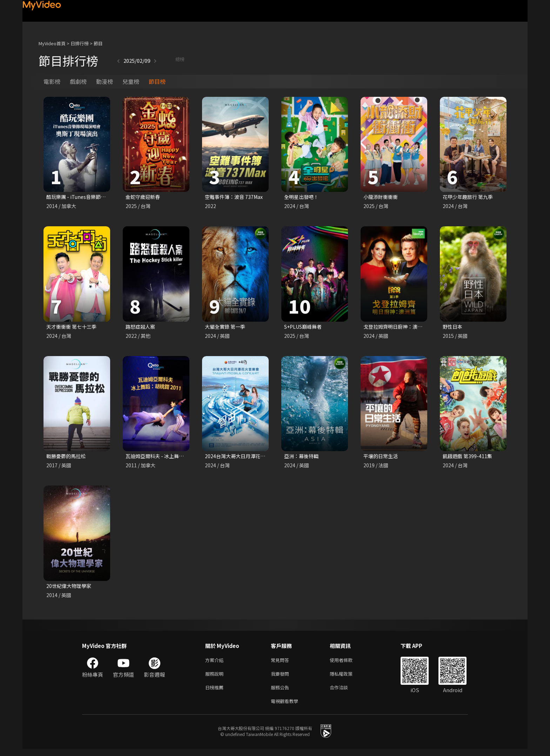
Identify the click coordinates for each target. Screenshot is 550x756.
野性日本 (453, 327)
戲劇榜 (78, 81)
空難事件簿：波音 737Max (236, 197)
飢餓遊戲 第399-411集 (468, 458)
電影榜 (52, 81)
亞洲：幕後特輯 (303, 458)
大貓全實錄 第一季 (226, 327)
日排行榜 (80, 43)
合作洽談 (344, 693)
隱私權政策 (347, 678)
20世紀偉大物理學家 (70, 588)
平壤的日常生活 (382, 458)
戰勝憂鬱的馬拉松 (67, 458)
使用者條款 (347, 663)
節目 (98, 43)
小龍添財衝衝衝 (382, 197)
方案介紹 (216, 663)
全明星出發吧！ (303, 197)
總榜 (161, 61)
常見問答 (281, 663)
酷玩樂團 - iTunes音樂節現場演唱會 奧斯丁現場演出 (107, 197)
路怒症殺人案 (141, 327)
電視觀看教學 (287, 707)
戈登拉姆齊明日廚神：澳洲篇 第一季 (406, 327)
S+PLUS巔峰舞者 (305, 327)
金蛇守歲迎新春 (144, 197)
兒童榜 (131, 81)
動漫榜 (105, 81)
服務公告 (281, 693)
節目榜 (157, 81)
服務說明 (216, 678)
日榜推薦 (216, 693)
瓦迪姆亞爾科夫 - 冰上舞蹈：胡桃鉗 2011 (173, 458)
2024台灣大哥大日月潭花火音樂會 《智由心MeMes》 (267, 458)
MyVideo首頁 (52, 43)
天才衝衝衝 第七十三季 (73, 327)
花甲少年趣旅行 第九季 (469, 197)
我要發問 (281, 678)
